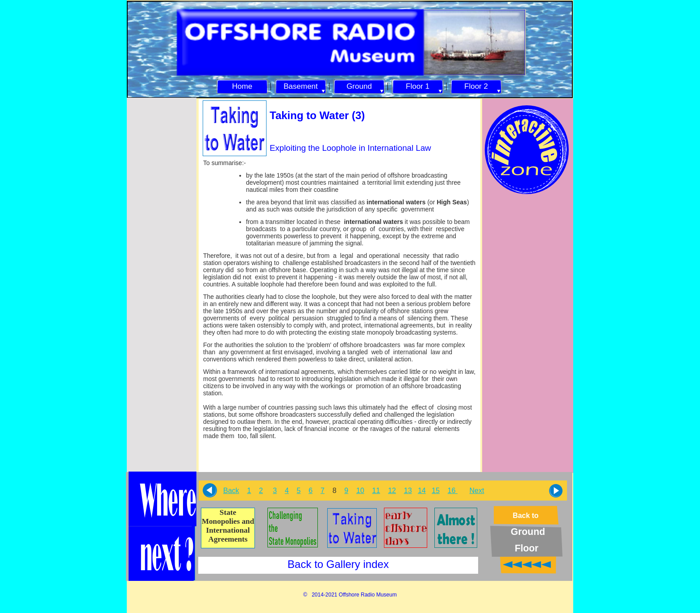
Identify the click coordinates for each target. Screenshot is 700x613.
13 (408, 491)
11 (376, 491)
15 (436, 491)
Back (231, 491)
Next (477, 491)
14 (422, 491)
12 (392, 491)
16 (453, 491)
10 (360, 491)
